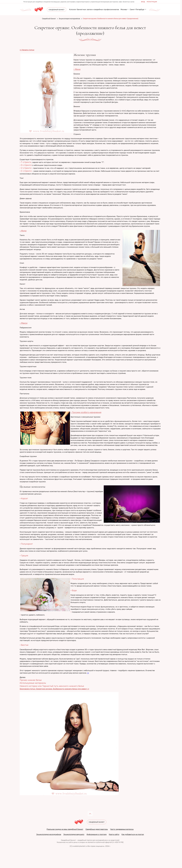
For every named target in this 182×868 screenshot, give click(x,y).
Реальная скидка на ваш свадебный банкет (65, 829)
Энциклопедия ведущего (74, 834)
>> (88, 673)
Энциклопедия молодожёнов (69, 19)
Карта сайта (114, 834)
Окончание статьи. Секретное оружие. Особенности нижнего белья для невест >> (54, 689)
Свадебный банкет (49, 19)
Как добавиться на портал (133, 834)
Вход (143, 2)
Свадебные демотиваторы (97, 829)
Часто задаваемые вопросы (122, 829)
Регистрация (152, 2)
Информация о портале (97, 834)
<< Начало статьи (27, 50)
